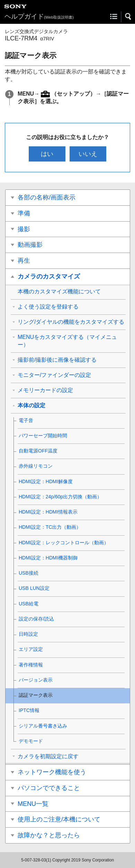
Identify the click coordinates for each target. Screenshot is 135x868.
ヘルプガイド (39, 16)
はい (47, 154)
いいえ (88, 154)
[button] (128, 17)
